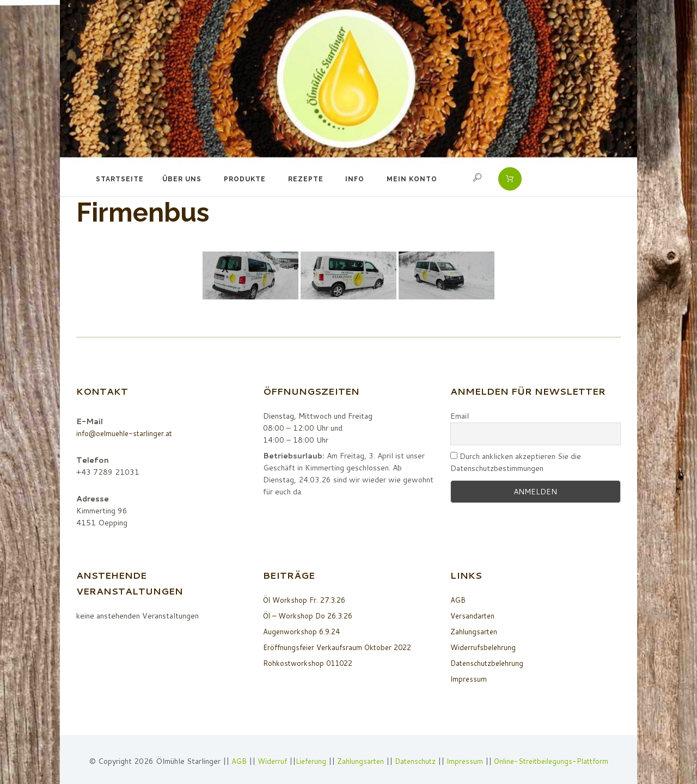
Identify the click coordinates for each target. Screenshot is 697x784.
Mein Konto (412, 179)
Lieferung (305, 761)
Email (460, 416)
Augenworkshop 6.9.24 (303, 632)
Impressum (469, 679)
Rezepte (306, 179)
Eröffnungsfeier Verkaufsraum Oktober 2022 (342, 647)
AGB (458, 600)
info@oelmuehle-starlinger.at (127, 433)
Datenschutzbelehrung (489, 663)
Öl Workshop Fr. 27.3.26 (307, 600)
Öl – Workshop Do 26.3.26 (311, 616)
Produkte (245, 179)
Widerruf (266, 761)
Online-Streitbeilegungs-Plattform (557, 761)
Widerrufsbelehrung (485, 647)
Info (355, 179)
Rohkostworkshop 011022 (310, 663)
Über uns (182, 179)
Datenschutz (414, 761)
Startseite (120, 179)
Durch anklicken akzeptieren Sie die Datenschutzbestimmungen (516, 462)
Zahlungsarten (475, 632)
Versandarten (473, 616)
